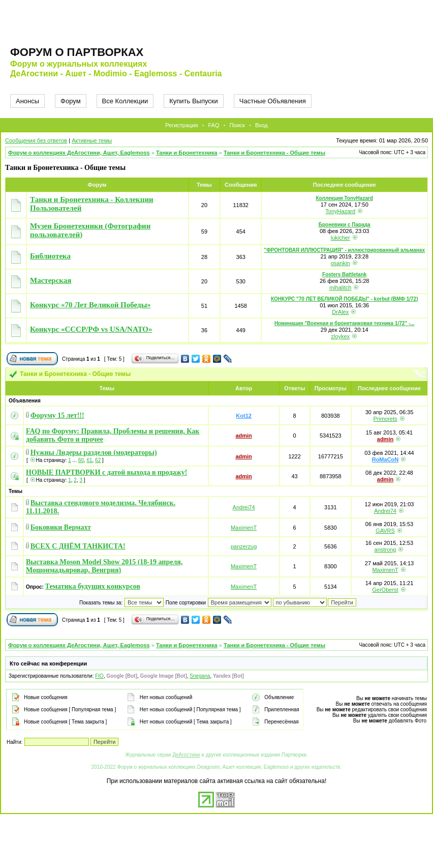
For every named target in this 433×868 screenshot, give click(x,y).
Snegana (200, 676)
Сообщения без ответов (36, 140)
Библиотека (50, 256)
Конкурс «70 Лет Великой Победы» (90, 305)
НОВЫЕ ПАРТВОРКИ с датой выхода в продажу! (106, 472)
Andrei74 (244, 507)
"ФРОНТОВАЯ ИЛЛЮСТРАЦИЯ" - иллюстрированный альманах (344, 250)
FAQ (213, 125)
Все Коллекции (125, 101)
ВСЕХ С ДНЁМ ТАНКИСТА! (78, 546)
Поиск (237, 125)
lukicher (341, 238)
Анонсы (27, 101)
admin (243, 436)
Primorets (385, 419)
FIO (99, 676)
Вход (261, 125)
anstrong (385, 549)
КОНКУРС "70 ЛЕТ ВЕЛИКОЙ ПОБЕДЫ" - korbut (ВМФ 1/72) (345, 299)
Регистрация (181, 125)
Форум (71, 101)
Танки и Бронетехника (187, 153)
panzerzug (244, 546)
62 (98, 460)
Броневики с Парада (345, 225)
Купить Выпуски (194, 101)
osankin (341, 263)
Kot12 (244, 416)
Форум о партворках (77, 52)
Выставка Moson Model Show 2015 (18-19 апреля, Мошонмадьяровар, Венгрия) (104, 566)
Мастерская (51, 280)
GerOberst (385, 590)
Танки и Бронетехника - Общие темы (274, 153)
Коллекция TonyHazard (344, 198)
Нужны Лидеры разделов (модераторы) (94, 453)
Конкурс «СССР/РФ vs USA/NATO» (91, 329)
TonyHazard (340, 211)
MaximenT (244, 528)
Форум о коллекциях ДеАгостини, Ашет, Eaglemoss (79, 153)
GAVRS (385, 531)
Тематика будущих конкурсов (93, 586)
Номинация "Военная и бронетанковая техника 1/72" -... (345, 323)
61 (89, 460)
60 (81, 460)
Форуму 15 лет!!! (57, 415)
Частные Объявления (273, 101)
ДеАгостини (186, 755)
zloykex (340, 336)
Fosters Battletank (344, 274)
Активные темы (92, 140)
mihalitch (340, 287)
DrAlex (340, 312)
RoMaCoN (385, 459)
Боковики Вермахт (61, 527)
